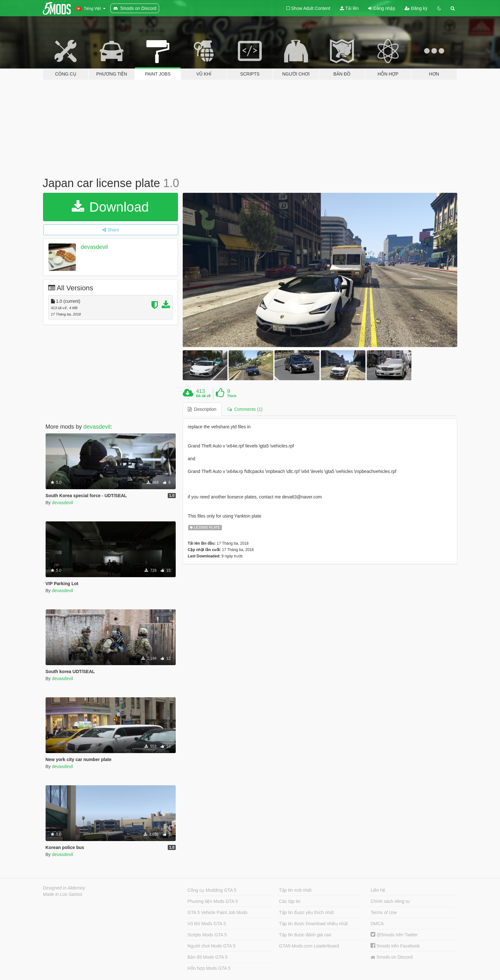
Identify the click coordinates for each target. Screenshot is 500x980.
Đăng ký (416, 8)
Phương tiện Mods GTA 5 (213, 901)
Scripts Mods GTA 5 (207, 935)
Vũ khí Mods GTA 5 (207, 924)
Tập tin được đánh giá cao (305, 935)
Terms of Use (384, 912)
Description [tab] (202, 409)
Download (110, 207)
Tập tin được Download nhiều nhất (313, 924)
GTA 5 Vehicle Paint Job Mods (217, 912)
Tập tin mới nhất (295, 890)
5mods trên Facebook (395, 946)
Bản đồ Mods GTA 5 (207, 957)
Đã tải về (203, 396)
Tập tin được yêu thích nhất (306, 912)
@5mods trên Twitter (394, 935)
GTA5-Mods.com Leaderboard (309, 946)
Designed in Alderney (64, 888)
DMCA (377, 924)
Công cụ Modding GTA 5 (212, 890)
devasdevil (94, 247)
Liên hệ (378, 890)
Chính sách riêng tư (390, 901)
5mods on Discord (392, 957)
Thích (232, 396)
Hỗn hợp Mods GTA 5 (209, 968)
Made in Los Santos (63, 894)
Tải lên (349, 8)
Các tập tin (290, 901)
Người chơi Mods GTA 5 (211, 946)
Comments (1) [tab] (245, 409)
